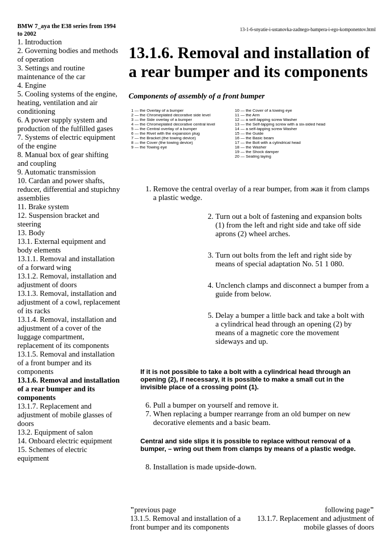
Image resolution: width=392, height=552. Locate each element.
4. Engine (32, 85)
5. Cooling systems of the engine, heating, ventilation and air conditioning (67, 103)
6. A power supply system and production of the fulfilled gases (65, 124)
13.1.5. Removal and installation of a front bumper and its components (66, 363)
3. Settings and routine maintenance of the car (51, 72)
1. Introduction (40, 42)
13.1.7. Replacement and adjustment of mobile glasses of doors (65, 415)
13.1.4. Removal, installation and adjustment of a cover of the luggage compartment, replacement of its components (67, 332)
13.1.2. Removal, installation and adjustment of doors (67, 280)
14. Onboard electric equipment (65, 441)
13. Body (31, 233)
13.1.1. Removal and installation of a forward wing (66, 263)
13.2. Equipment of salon (55, 432)
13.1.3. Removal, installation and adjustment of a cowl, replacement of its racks (69, 302)
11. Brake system (43, 207)
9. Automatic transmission (56, 172)
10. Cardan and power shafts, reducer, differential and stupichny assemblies (69, 189)
